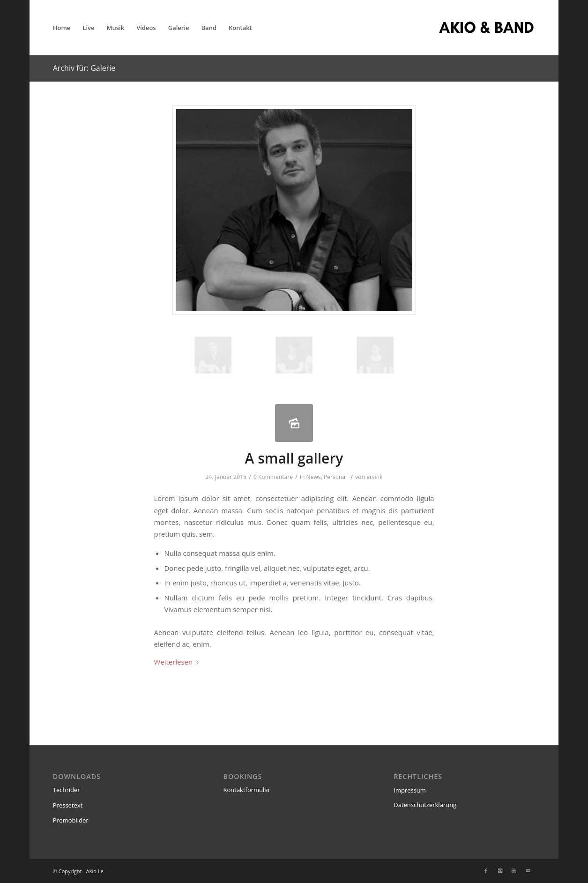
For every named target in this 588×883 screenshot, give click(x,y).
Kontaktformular (247, 790)
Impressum (410, 790)
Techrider (67, 790)
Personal (335, 477)
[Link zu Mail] (528, 871)
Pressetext (68, 805)
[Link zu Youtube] (514, 871)
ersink (374, 477)
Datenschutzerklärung (425, 805)
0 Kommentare (273, 477)
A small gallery (294, 458)
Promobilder (71, 820)
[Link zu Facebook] (486, 871)
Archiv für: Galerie (84, 68)
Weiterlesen (179, 662)
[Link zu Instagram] (500, 871)
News (314, 477)
